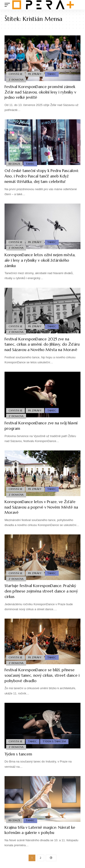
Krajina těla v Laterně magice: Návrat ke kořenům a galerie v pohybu (40, 830)
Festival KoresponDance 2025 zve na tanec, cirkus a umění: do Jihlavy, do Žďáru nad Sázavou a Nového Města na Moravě (42, 344)
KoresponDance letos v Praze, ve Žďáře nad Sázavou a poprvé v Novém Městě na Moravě (41, 507)
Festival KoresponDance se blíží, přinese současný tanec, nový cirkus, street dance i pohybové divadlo (42, 675)
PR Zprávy (35, 74)
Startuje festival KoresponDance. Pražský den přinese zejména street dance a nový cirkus (41, 591)
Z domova (16, 80)
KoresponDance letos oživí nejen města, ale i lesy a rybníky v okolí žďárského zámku (40, 260)
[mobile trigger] (8, 5)
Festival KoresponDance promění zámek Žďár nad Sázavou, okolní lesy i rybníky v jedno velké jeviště (40, 92)
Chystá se (16, 74)
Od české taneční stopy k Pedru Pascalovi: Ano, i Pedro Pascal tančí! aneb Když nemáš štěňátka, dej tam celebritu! (42, 176)
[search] (77, 5)
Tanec (52, 74)
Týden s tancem (18, 754)
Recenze (14, 164)
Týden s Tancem (54, 741)
